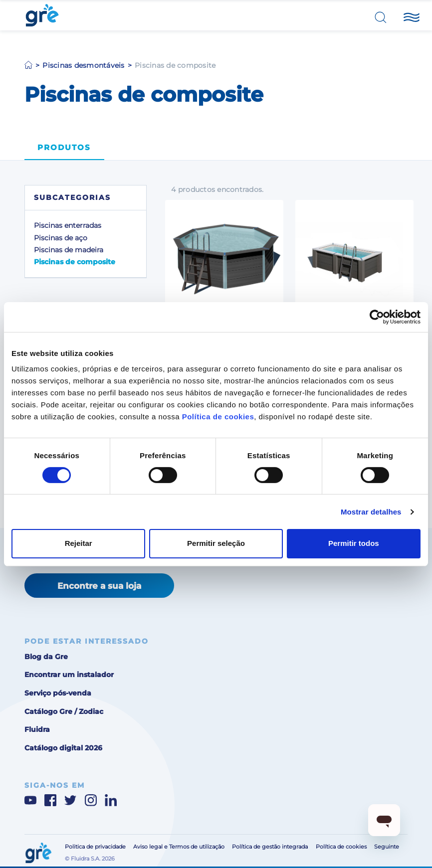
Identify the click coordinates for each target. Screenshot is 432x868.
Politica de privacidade (95, 847)
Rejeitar (79, 543)
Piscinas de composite (75, 262)
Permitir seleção (216, 543)
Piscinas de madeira (69, 250)
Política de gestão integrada (270, 847)
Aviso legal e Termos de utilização (179, 847)
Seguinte (387, 847)
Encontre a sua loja (99, 586)
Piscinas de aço (61, 238)
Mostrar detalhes (371, 512)
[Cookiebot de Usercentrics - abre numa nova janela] (377, 317)
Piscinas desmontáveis (83, 65)
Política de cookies (218, 417)
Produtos (64, 148)
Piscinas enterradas (68, 225)
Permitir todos (354, 543)
